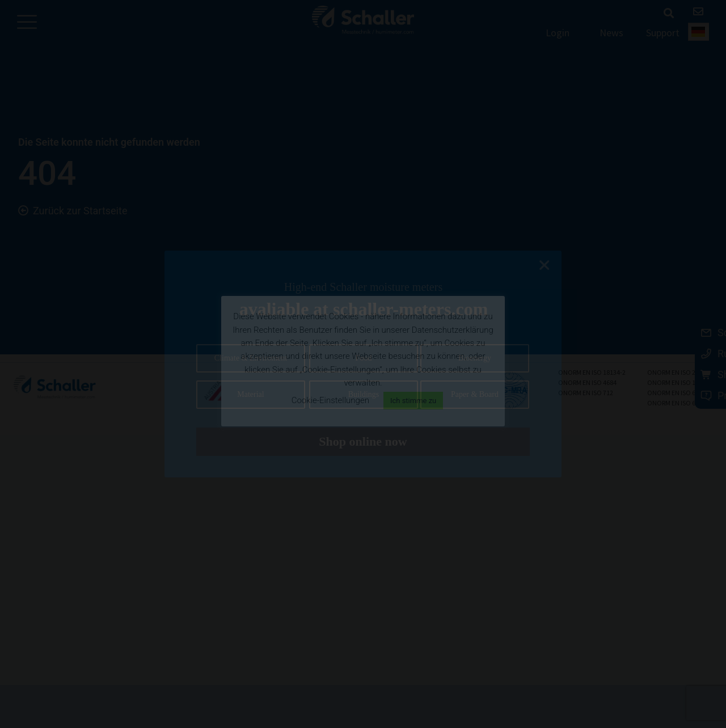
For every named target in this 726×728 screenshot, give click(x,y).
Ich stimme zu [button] (413, 401)
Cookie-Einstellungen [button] (330, 400)
